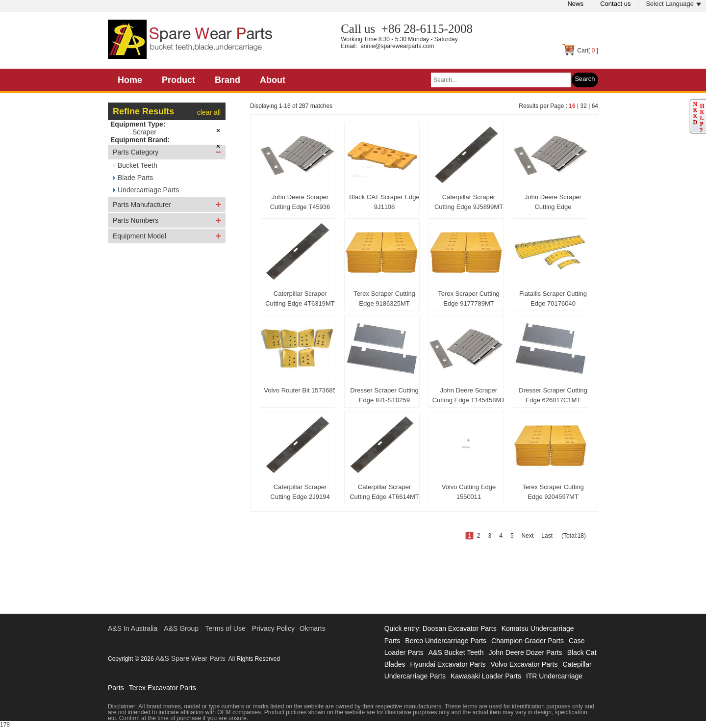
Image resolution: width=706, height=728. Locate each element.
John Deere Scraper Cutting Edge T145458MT (469, 395)
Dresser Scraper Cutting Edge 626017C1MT (553, 395)
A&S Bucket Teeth (456, 652)
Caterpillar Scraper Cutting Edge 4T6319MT (300, 299)
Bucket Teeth (138, 165)
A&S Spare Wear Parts (190, 658)
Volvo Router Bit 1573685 (300, 390)
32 (583, 106)
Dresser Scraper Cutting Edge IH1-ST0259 (384, 395)
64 (595, 106)
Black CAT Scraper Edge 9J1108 (384, 202)
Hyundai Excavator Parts (448, 664)
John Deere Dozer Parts (525, 652)
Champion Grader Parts (528, 641)
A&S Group (181, 628)
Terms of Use (225, 628)
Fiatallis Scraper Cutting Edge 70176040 (553, 299)
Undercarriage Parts (148, 190)
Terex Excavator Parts (163, 688)
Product (178, 80)
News (575, 4)
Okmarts (313, 628)
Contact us (615, 4)
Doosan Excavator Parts (460, 628)
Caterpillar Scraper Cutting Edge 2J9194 (300, 492)
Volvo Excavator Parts (524, 664)
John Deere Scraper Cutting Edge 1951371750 (553, 204)
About (273, 80)
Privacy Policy (273, 628)
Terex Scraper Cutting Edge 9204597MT (553, 492)
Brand (227, 80)
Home (130, 80)
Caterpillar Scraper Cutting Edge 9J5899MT (469, 202)
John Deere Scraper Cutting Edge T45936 (300, 202)
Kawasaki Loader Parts (486, 676)
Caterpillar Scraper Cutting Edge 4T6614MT (384, 492)
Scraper (144, 132)
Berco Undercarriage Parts (446, 641)
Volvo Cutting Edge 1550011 (469, 492)
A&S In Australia (133, 628)
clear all (209, 112)
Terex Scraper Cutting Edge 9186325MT (384, 299)
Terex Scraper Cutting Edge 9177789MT (469, 299)
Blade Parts (135, 178)
